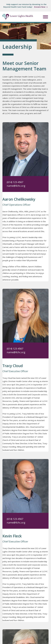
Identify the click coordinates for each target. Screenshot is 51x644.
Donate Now (40, 7)
